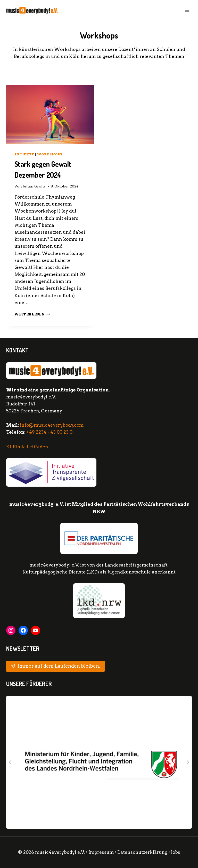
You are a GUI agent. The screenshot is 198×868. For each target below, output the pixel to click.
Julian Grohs (34, 186)
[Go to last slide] (10, 762)
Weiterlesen (32, 314)
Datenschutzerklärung (143, 852)
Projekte (24, 154)
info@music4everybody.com (52, 425)
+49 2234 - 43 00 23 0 (49, 432)
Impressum (101, 852)
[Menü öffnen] (187, 10)
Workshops (50, 154)
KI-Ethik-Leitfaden (27, 447)
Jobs (176, 852)
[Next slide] (188, 762)
